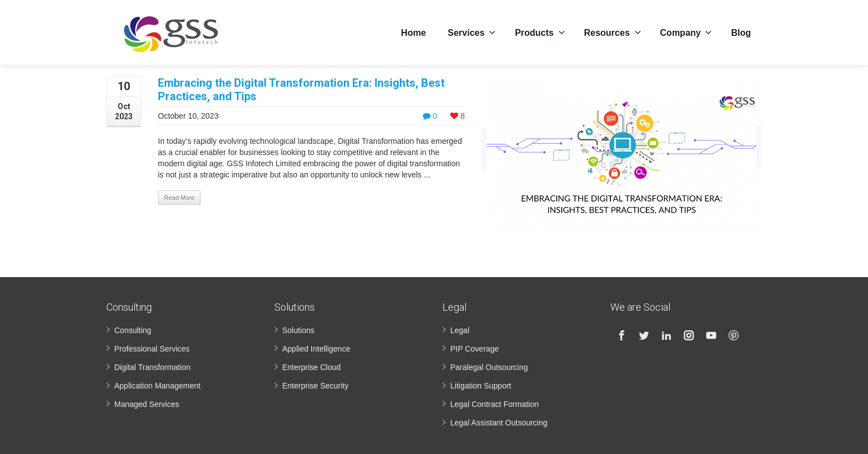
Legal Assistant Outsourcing (499, 423)
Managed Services (147, 404)
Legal (460, 330)
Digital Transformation (152, 367)
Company (686, 31)
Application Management (157, 386)
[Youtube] (711, 335)
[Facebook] (622, 335)
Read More (179, 198)
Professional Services (152, 349)
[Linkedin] (666, 335)
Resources (613, 31)
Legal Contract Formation (494, 404)
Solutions (298, 330)
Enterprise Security (315, 386)
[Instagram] (689, 335)
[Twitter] (644, 335)
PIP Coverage (475, 349)
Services (472, 31)
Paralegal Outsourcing (489, 367)
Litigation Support (481, 386)
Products (540, 31)
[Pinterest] (734, 335)
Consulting (133, 330)
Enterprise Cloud (311, 367)
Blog (741, 31)
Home (413, 31)
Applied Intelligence (316, 349)
